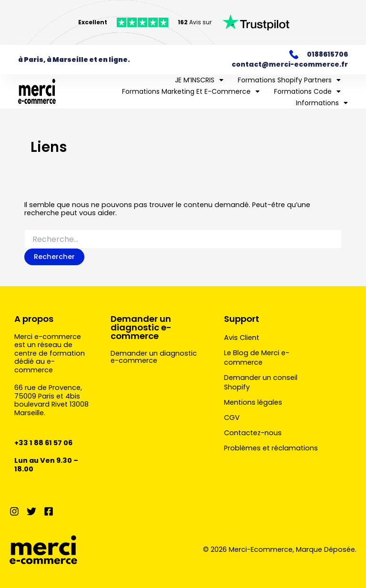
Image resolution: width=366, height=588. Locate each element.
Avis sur (195, 22)
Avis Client (242, 338)
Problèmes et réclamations (271, 448)
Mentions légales (253, 402)
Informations (322, 103)
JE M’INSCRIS (199, 80)
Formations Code (307, 91)
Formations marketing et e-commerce (191, 91)
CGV (232, 418)
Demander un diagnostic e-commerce (141, 327)
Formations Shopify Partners (289, 80)
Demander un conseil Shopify (261, 382)
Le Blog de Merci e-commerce (257, 358)
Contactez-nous (253, 433)
